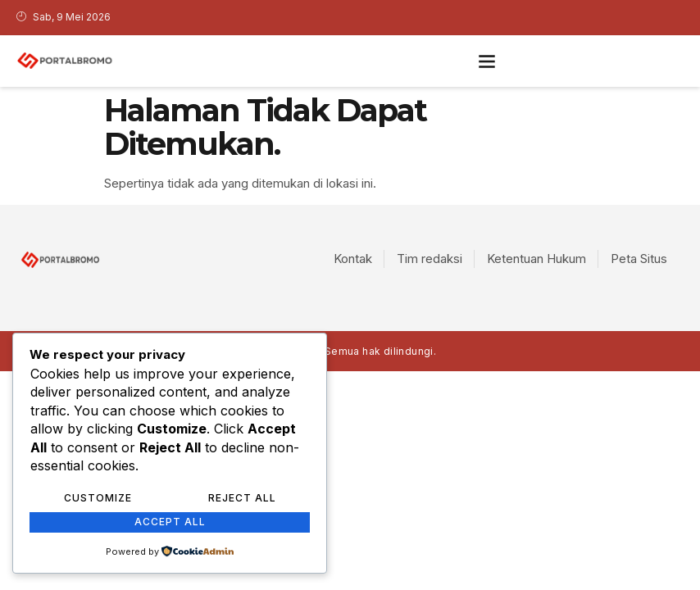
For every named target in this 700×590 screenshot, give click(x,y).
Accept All (170, 522)
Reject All (242, 498)
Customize (98, 498)
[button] (486, 61)
